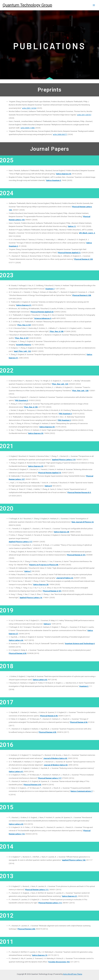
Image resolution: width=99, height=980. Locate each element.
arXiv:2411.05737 (84, 115)
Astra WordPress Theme (73, 974)
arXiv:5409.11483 (28, 128)
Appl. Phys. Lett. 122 (22, 351)
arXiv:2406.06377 (60, 134)
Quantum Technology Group (27, 5)
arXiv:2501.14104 (29, 108)
